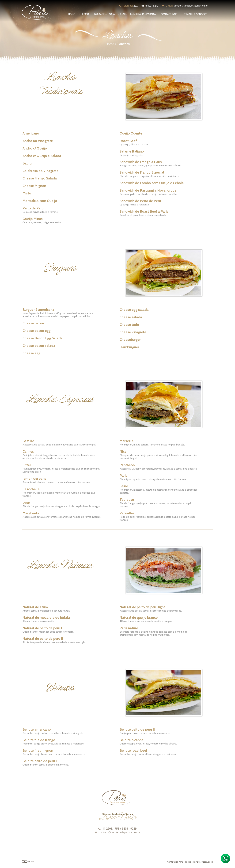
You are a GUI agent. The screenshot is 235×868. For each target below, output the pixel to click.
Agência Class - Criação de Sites (28, 862)
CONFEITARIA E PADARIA (143, 14)
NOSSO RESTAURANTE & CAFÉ (111, 14)
